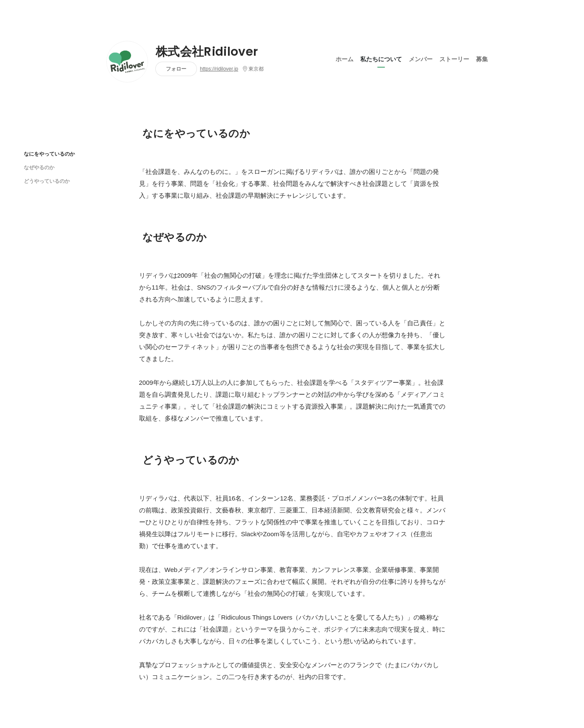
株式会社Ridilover (207, 52)
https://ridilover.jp (219, 69)
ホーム (345, 59)
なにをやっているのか (49, 154)
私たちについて (381, 59)
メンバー (421, 59)
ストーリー (454, 59)
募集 (482, 59)
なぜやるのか (39, 167)
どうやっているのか (47, 181)
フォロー (176, 69)
